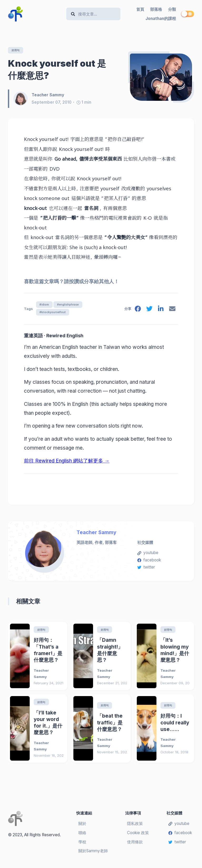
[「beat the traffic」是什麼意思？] (83, 731)
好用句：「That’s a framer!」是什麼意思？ (48, 652)
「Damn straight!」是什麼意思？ (110, 652)
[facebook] (137, 311)
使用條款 (135, 845)
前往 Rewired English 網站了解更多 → (67, 463)
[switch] (188, 14)
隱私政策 (135, 826)
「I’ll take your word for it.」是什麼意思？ (48, 725)
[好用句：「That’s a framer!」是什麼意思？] (20, 658)
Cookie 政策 (138, 835)
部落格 (156, 9)
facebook (149, 562)
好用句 (16, 50)
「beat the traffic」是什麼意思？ (110, 725)
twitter (146, 569)
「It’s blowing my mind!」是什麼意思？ (175, 652)
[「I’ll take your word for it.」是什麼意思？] (20, 731)
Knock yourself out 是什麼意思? (57, 70)
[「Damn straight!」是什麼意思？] (83, 658)
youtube (148, 554)
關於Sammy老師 (93, 854)
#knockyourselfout (54, 314)
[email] (172, 311)
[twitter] (148, 311)
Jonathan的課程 (161, 19)
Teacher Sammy (96, 535)
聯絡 (82, 835)
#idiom (45, 305)
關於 (82, 826)
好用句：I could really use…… (175, 725)
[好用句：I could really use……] (147, 731)
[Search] (96, 14)
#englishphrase (70, 305)
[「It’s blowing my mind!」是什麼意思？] (147, 658)
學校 (82, 845)
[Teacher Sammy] (22, 99)
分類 (172, 9)
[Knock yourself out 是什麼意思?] (161, 77)
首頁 (140, 9)
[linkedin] (160, 311)
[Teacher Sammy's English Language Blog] (35, 14)
